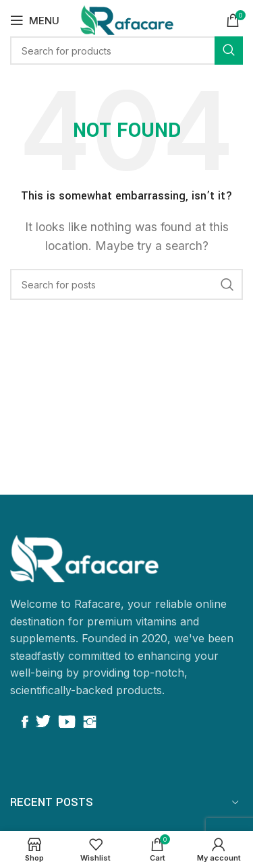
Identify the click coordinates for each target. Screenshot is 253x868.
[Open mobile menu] (35, 20)
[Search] (126, 284)
